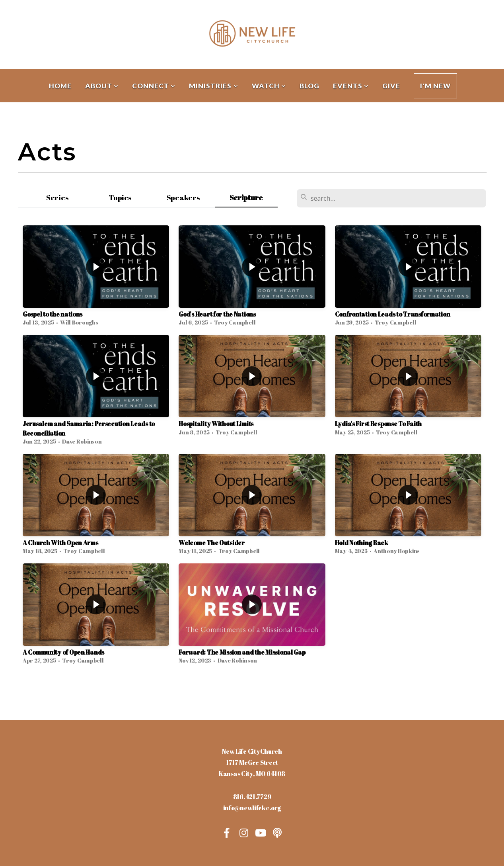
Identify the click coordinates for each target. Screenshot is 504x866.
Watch (269, 86)
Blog (309, 86)
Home (60, 86)
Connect (154, 86)
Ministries (213, 86)
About (102, 86)
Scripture (246, 197)
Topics (120, 197)
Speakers (183, 197)
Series (57, 197)
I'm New (435, 86)
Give (391, 86)
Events (351, 86)
